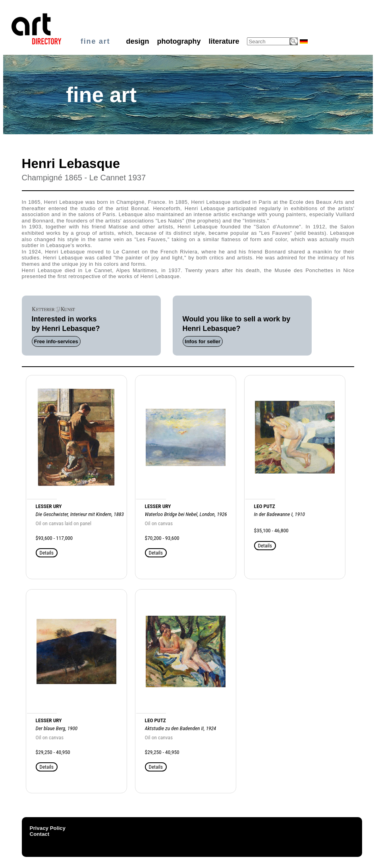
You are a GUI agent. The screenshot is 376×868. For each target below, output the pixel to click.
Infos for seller (203, 341)
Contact (40, 834)
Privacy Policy (48, 828)
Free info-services (56, 341)
